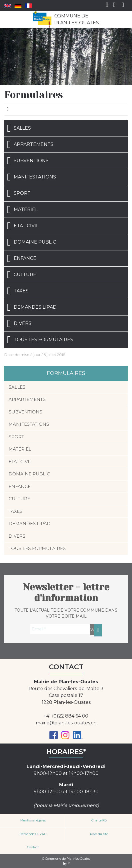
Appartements (30, 144)
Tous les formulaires (40, 340)
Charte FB (99, 820)
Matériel (22, 210)
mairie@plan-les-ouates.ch (66, 723)
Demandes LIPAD (32, 307)
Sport (19, 193)
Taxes (18, 291)
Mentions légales (33, 820)
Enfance (22, 258)
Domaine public (32, 242)
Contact (33, 847)
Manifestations (32, 177)
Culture (22, 275)
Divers (19, 324)
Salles (19, 128)
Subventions (28, 161)
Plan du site (99, 834)
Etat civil (23, 226)
